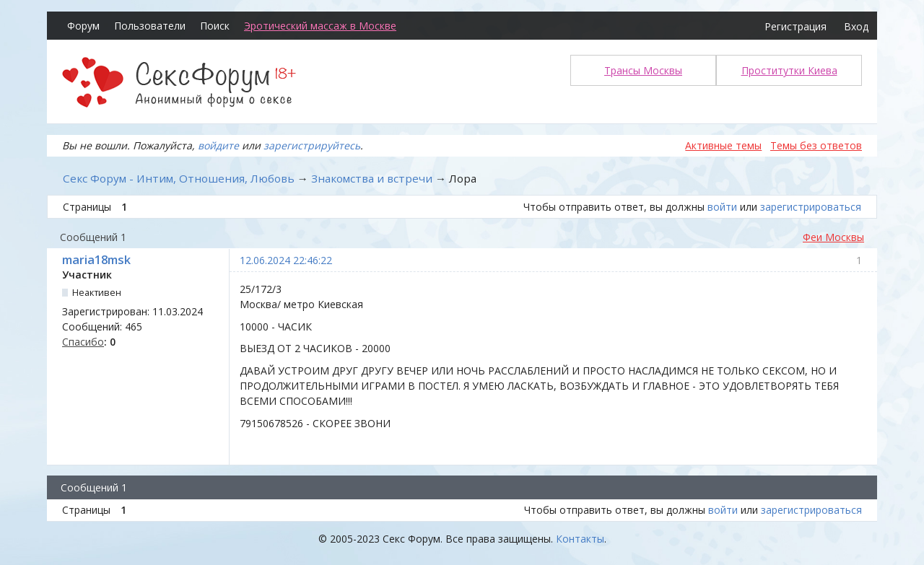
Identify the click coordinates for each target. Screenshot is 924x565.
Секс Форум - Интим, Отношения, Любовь (179, 178)
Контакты (580, 539)
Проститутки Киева (789, 70)
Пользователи (150, 26)
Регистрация (796, 26)
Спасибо (83, 342)
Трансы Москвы (643, 70)
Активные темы (723, 145)
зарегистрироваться (811, 207)
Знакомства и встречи (372, 178)
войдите (218, 145)
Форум (83, 26)
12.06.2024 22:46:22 (286, 260)
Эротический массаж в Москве (320, 26)
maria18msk (96, 260)
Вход (856, 26)
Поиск (215, 26)
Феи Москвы (833, 237)
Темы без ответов (816, 145)
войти (722, 207)
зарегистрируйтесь (312, 145)
